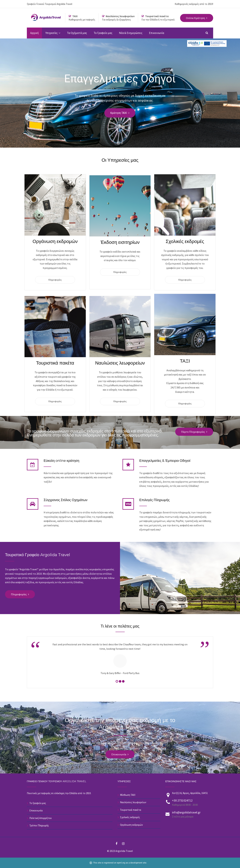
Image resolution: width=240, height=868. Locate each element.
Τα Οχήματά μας (77, 33)
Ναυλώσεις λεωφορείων (133, 802)
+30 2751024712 (182, 800)
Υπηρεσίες (51, 33)
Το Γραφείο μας (103, 33)
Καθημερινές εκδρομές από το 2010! (194, 4)
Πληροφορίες (55, 280)
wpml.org (121, 863)
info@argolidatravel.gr (186, 812)
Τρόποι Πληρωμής (39, 825)
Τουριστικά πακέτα (131, 810)
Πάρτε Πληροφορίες (193, 432)
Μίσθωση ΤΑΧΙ (128, 795)
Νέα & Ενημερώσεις (131, 33)
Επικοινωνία (157, 33)
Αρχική (34, 33)
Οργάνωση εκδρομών (131, 825)
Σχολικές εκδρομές (130, 817)
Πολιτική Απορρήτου (41, 818)
